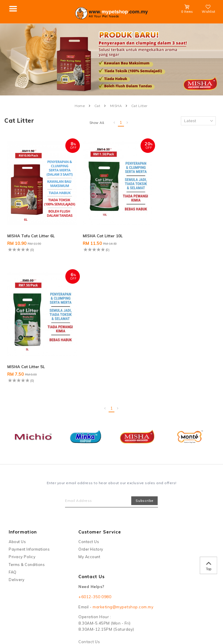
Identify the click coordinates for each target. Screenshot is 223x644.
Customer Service (100, 397)
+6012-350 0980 (95, 462)
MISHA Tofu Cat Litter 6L (32, 232)
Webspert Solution (182, 593)
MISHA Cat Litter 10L (99, 232)
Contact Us (89, 407)
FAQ (13, 437)
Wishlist (208, 10)
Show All (97, 123)
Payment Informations (29, 415)
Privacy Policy (22, 422)
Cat (98, 106)
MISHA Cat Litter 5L (170, 232)
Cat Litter (140, 106)
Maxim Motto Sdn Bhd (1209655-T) (70, 593)
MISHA (116, 106)
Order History (91, 415)
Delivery (17, 445)
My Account (89, 422)
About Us (17, 407)
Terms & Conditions (27, 430)
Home (80, 106)
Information (23, 397)
